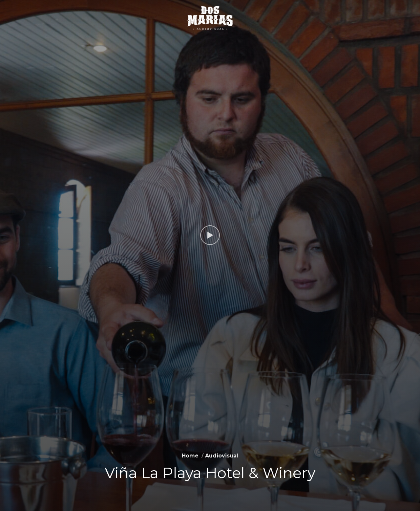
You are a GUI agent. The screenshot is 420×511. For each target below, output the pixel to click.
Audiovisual (222, 456)
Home (190, 456)
